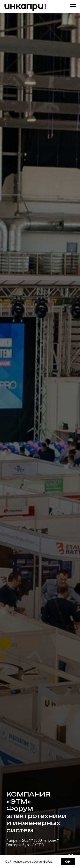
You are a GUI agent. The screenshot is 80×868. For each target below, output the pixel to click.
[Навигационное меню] (73, 6)
